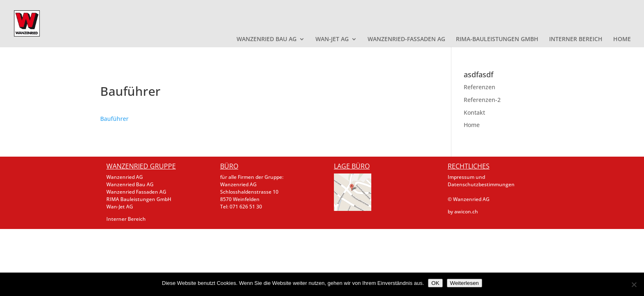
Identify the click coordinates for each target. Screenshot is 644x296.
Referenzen (480, 87)
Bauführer (114, 119)
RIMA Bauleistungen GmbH (139, 199)
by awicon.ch (463, 212)
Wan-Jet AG (120, 207)
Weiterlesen (465, 283)
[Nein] (634, 284)
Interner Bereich (126, 219)
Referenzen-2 (482, 100)
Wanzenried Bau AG (130, 184)
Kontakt (474, 112)
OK (435, 283)
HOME (622, 39)
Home (472, 125)
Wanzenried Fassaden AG (136, 192)
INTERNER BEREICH (576, 39)
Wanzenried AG (125, 177)
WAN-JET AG (332, 39)
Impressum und (466, 177)
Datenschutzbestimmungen (481, 184)
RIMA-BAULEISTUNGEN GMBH (497, 39)
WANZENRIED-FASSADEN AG (406, 39)
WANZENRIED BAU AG (267, 39)
